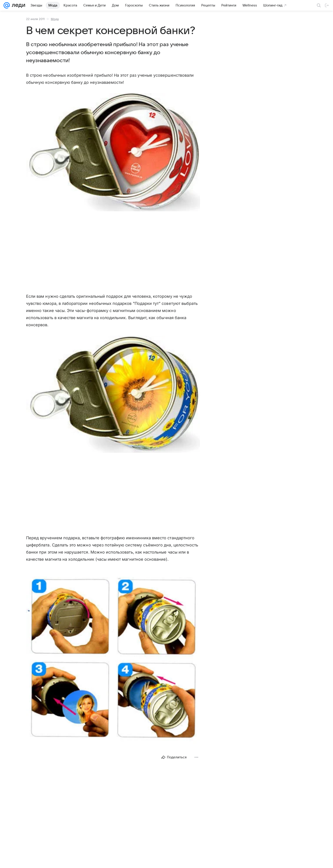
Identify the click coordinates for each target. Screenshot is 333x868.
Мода (55, 19)
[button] (113, 153)
